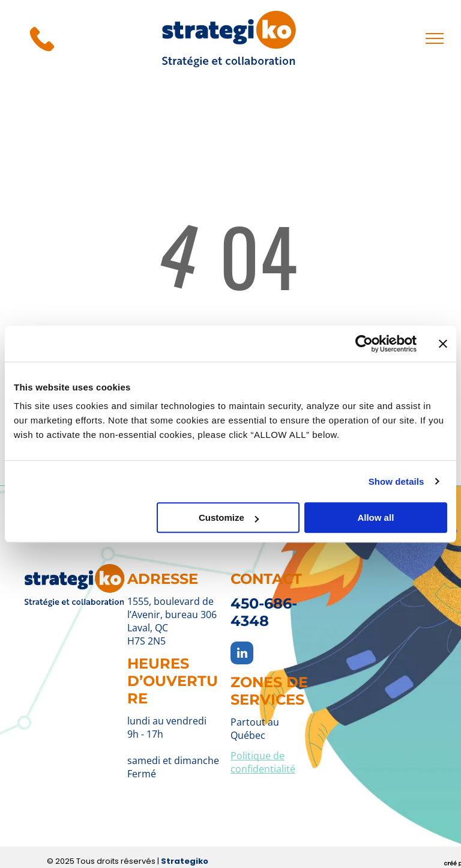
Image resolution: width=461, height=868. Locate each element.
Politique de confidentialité (263, 762)
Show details (396, 481)
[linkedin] (242, 654)
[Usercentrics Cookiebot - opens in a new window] (364, 344)
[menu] (435, 38)
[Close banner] (443, 344)
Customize (229, 517)
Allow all (375, 517)
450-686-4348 (264, 612)
